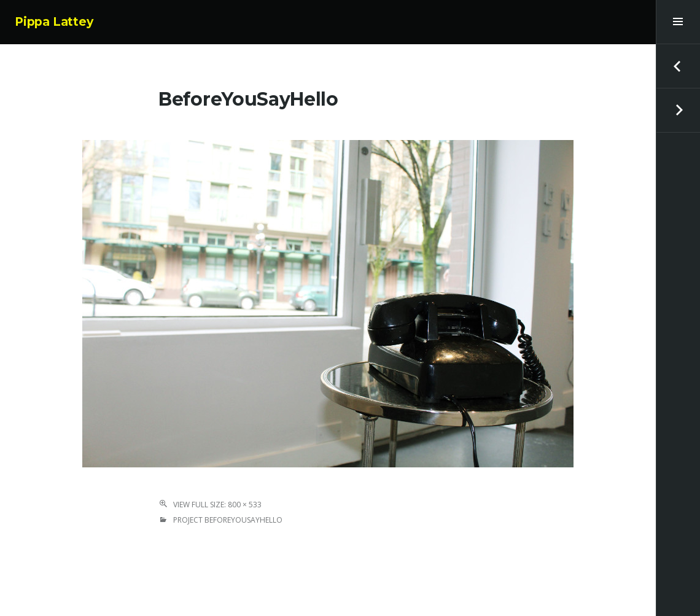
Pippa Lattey (54, 22)
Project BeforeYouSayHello (228, 520)
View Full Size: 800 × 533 (217, 505)
